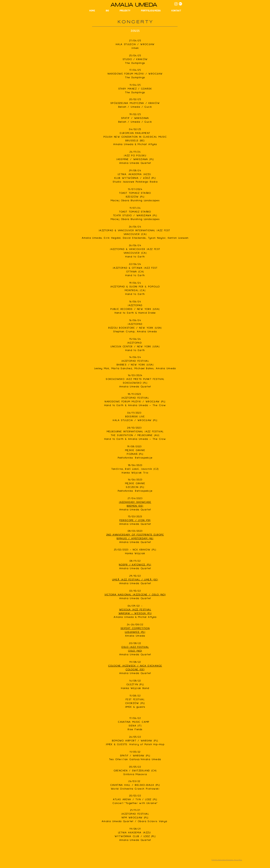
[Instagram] (176, 4)
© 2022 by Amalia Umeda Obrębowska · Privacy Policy (227, 860)
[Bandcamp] (180, 4)
